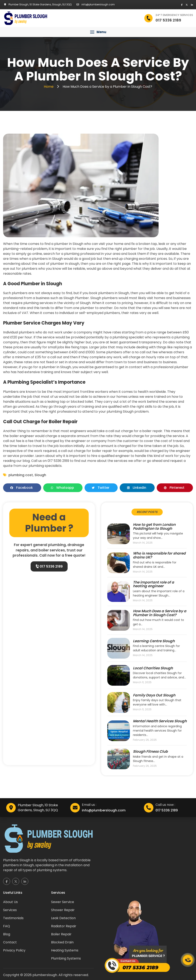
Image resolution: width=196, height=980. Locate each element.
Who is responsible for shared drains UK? (159, 555)
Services (10, 910)
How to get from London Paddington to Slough (154, 527)
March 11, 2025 (142, 682)
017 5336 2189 (49, 566)
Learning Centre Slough (154, 641)
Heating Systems (65, 950)
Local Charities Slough (153, 668)
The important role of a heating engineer (154, 584)
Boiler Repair (61, 934)
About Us (10, 902)
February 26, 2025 (145, 740)
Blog (7, 934)
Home (49, 87)
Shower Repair (63, 910)
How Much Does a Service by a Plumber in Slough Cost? (160, 613)
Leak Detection (63, 918)
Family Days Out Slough (154, 695)
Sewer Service (63, 902)
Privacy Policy (14, 950)
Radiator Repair (64, 926)
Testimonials (13, 918)
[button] (98, 32)
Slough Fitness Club (150, 752)
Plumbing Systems (66, 958)
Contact (10, 942)
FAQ (7, 926)
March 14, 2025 (143, 543)
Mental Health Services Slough (160, 721)
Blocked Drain (62, 942)
